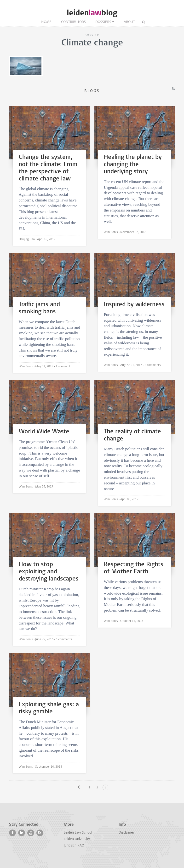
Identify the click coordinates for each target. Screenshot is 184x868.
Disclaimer (126, 833)
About (129, 22)
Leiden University (77, 839)
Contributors (73, 22)
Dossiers (103, 22)
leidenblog (92, 13)
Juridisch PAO (74, 846)
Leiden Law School (78, 833)
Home (46, 22)
